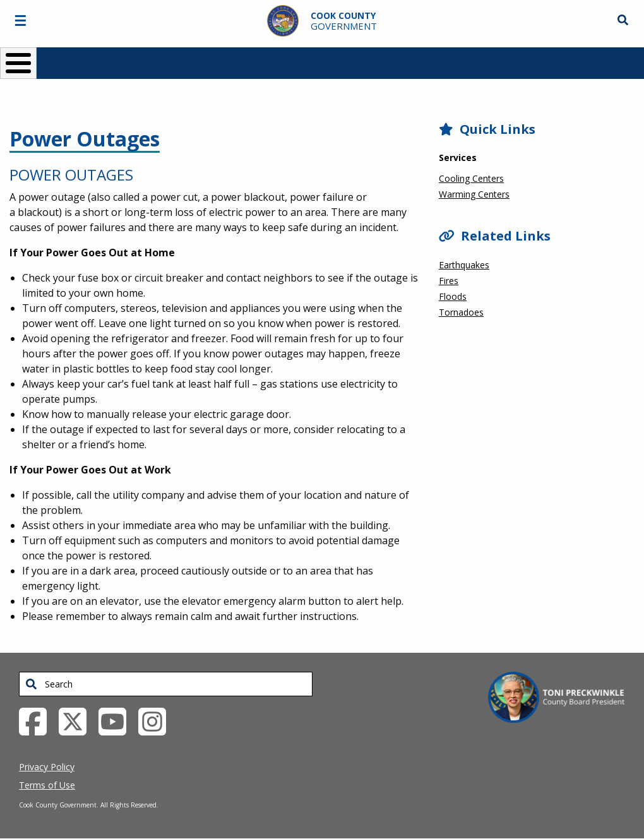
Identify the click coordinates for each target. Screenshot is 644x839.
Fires (449, 281)
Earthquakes (464, 265)
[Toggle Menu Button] (18, 63)
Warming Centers (474, 194)
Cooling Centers (471, 178)
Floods (453, 296)
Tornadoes (461, 312)
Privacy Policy (47, 767)
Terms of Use (47, 785)
